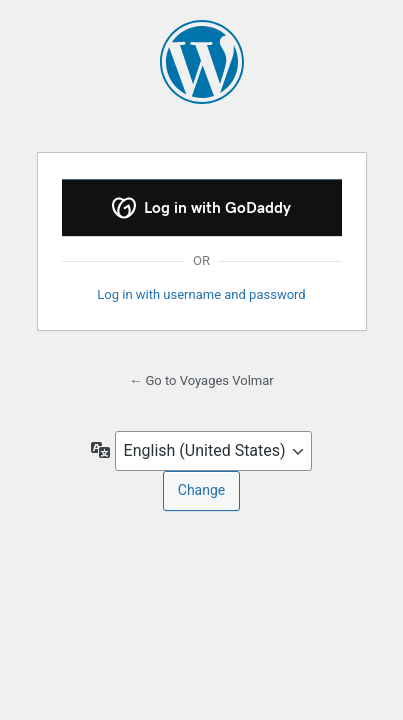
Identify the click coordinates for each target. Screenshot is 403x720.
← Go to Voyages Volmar (201, 380)
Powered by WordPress (202, 62)
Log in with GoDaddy (201, 208)
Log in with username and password (201, 294)
